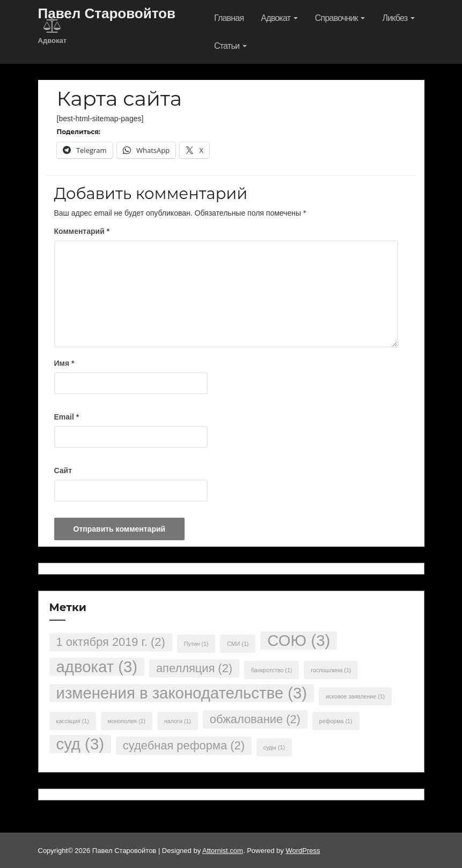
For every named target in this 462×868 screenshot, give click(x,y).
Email (67, 417)
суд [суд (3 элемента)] (80, 744)
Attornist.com (223, 851)
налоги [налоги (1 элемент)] (178, 721)
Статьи (230, 46)
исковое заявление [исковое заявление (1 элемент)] (355, 696)
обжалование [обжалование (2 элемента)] (255, 719)
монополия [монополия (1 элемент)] (127, 721)
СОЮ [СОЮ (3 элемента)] (299, 640)
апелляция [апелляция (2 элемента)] (194, 668)
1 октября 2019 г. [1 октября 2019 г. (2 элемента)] (111, 642)
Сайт (63, 470)
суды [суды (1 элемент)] (274, 747)
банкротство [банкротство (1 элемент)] (272, 670)
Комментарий (82, 231)
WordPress (303, 851)
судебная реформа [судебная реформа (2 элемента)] (184, 745)
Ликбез (398, 18)
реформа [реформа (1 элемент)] (336, 721)
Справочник (340, 18)
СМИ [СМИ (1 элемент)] (238, 644)
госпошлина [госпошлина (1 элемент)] (331, 670)
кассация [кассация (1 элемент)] (73, 721)
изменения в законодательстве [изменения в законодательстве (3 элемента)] (182, 693)
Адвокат (279, 18)
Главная (229, 18)
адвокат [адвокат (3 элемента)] (97, 667)
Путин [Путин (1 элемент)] (196, 644)
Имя (64, 363)
